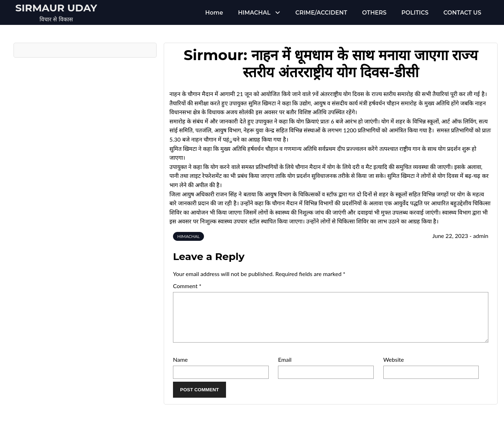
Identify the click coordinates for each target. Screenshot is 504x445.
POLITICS (415, 13)
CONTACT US (462, 13)
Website (394, 368)
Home (214, 13)
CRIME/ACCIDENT (321, 13)
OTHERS (374, 13)
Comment (187, 286)
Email (285, 368)
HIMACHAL (254, 13)
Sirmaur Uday (56, 8)
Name (180, 368)
